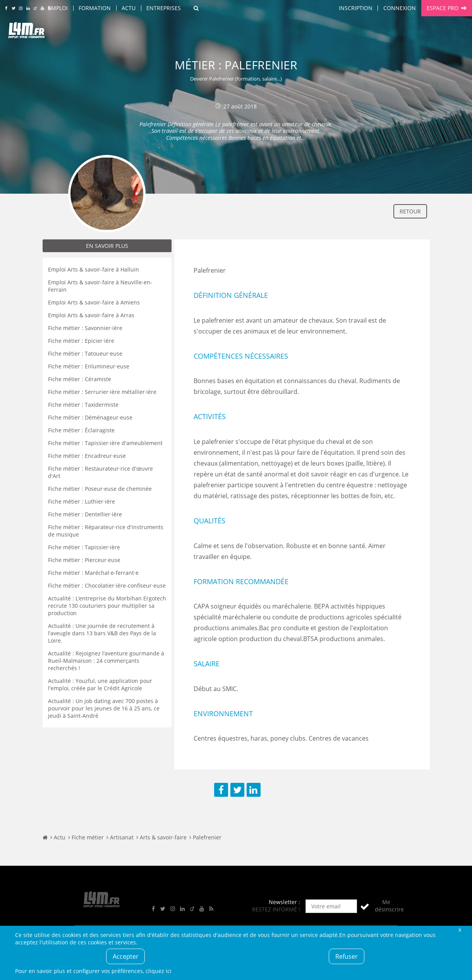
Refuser (347, 956)
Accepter (126, 956)
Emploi (58, 8)
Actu (129, 8)
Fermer (460, 929)
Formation (95, 8)
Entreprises (164, 8)
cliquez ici (159, 971)
